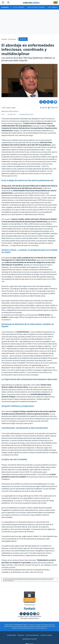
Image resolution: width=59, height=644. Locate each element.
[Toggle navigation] (3, 3)
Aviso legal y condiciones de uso (30, 618)
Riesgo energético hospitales (36, 7)
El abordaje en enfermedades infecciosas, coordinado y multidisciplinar (28, 49)
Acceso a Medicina (19, 7)
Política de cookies (46, 635)
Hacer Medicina (53, 7)
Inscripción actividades (30, 639)
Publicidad (21, 635)
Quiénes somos (11, 635)
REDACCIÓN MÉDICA (11, 111)
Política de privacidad (32, 635)
